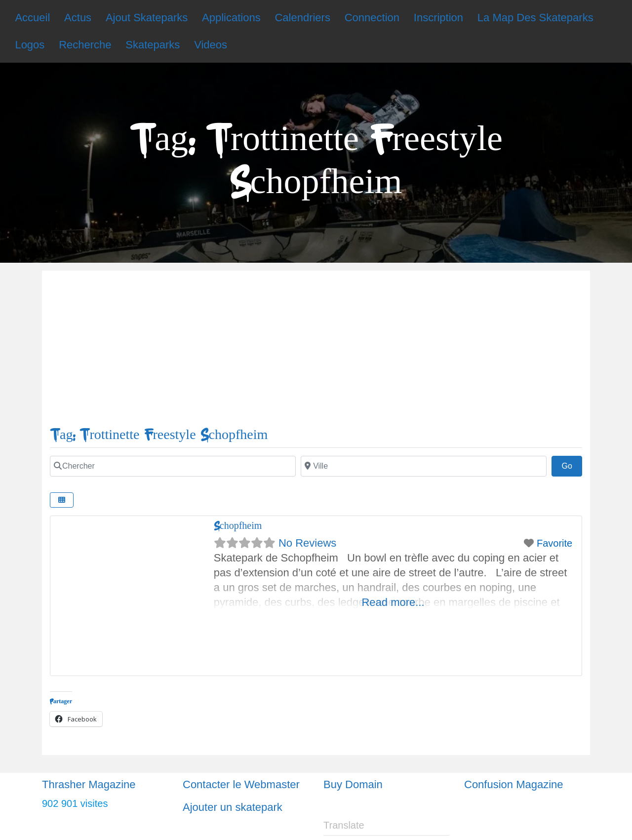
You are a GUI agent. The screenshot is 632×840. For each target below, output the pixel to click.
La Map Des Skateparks (535, 18)
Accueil (32, 18)
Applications (231, 18)
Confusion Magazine (514, 784)
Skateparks (153, 45)
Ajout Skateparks (147, 18)
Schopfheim (238, 526)
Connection (372, 18)
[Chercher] (173, 466)
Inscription (438, 18)
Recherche (85, 45)
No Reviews (307, 543)
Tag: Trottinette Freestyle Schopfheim (159, 435)
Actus (78, 18)
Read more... (393, 602)
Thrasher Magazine (89, 784)
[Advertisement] (316, 353)
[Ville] (424, 466)
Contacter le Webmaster (241, 784)
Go (572, 465)
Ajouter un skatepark (233, 807)
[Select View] (62, 500)
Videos (211, 45)
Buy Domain (353, 784)
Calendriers (302, 18)
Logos (30, 45)
